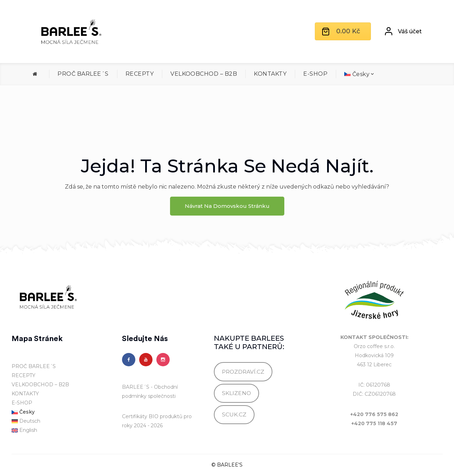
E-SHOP (315, 74)
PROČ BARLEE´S (83, 74)
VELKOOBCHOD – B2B (204, 74)
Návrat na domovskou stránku (227, 206)
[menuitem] (359, 74)
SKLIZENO (236, 393)
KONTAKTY (270, 74)
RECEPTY (140, 74)
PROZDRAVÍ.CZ (243, 372)
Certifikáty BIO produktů (152, 416)
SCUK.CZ (234, 414)
